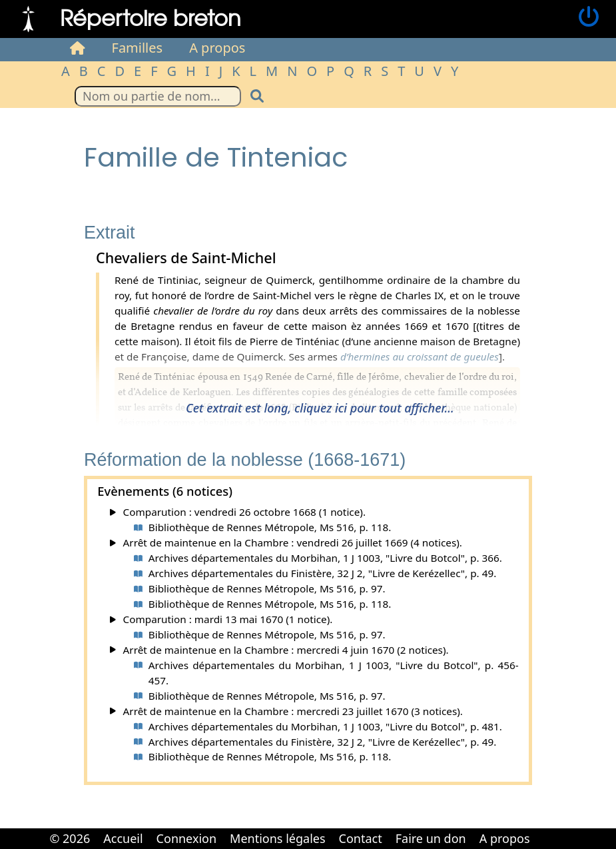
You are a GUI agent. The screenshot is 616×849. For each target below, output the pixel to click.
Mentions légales (277, 838)
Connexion (187, 838)
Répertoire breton (151, 17)
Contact (361, 838)
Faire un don (431, 838)
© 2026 (70, 838)
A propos (217, 48)
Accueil (123, 838)
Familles (138, 48)
